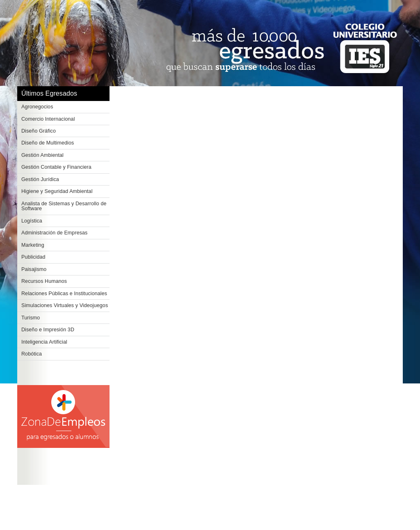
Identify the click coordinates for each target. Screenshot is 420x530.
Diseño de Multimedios (48, 143)
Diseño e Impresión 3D (48, 330)
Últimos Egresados (49, 93)
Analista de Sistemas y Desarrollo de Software (64, 206)
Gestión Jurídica (40, 179)
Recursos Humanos (44, 281)
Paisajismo (34, 269)
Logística (32, 221)
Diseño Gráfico (39, 131)
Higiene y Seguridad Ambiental (57, 191)
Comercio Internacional (48, 119)
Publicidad (33, 257)
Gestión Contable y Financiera (56, 167)
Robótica (32, 354)
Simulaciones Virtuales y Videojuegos (65, 305)
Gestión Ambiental (42, 155)
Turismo (31, 318)
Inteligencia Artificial (44, 342)
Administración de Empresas (54, 233)
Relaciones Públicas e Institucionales (64, 294)
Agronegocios (37, 107)
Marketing (33, 245)
